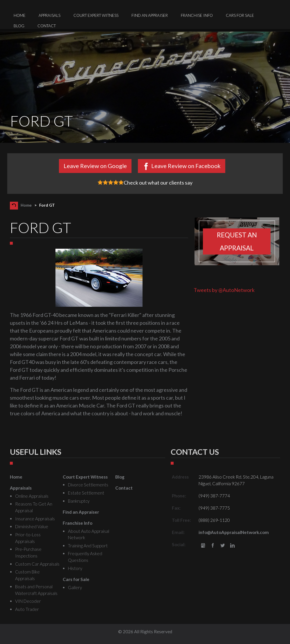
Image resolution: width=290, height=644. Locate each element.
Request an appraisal (237, 241)
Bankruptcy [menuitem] (79, 501)
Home (26, 205)
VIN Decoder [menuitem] (28, 601)
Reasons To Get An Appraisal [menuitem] (34, 507)
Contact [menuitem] (47, 26)
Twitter (223, 546)
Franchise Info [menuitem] (197, 15)
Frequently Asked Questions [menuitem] (85, 557)
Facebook (213, 546)
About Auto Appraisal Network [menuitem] (89, 534)
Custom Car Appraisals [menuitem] (37, 564)
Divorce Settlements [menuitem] (88, 485)
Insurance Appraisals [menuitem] (35, 519)
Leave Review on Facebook (186, 166)
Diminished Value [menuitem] (32, 526)
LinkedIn (232, 546)
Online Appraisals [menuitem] (32, 496)
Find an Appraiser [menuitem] (150, 15)
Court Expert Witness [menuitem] (96, 15)
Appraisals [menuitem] (49, 15)
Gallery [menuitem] (75, 587)
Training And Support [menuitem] (88, 546)
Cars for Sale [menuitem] (240, 15)
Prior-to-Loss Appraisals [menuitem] (28, 538)
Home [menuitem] (20, 15)
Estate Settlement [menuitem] (86, 493)
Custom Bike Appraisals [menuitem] (27, 575)
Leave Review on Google (95, 166)
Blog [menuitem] (19, 26)
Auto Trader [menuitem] (27, 609)
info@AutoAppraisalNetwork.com (234, 532)
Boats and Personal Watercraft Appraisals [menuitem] (36, 590)
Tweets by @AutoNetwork (224, 290)
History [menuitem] (75, 568)
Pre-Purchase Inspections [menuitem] (28, 552)
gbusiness (203, 546)
